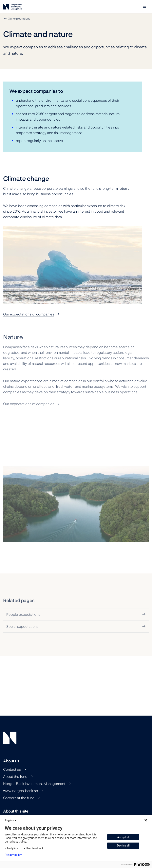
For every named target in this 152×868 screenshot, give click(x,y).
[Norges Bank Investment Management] (13, 8)
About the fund (15, 776)
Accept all (123, 837)
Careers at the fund (19, 798)
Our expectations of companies (29, 314)
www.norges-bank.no (21, 791)
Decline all (123, 845)
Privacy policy (13, 855)
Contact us (12, 769)
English (11, 820)
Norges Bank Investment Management (34, 784)
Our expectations (19, 18)
